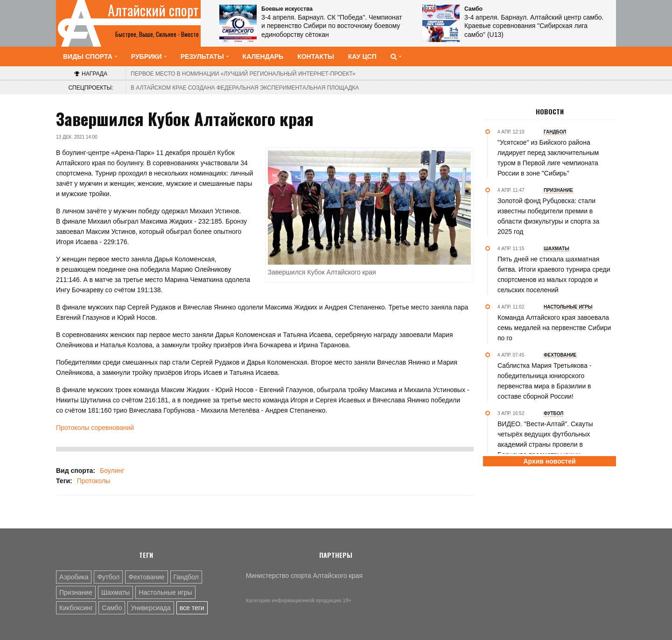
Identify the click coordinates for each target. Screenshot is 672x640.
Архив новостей (549, 461)
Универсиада (150, 608)
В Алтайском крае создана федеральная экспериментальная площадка (245, 88)
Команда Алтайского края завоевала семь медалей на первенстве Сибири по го (554, 328)
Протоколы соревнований (95, 428)
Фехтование (146, 577)
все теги (192, 608)
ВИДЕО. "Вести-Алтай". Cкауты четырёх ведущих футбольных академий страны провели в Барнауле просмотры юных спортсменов (545, 444)
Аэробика (74, 577)
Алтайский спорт (153, 10)
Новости (550, 112)
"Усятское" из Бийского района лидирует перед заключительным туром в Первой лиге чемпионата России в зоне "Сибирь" (548, 158)
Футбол (108, 577)
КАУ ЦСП (362, 56)
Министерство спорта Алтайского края (304, 576)
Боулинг (112, 471)
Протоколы (94, 481)
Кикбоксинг (76, 608)
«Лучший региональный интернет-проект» (243, 74)
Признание (76, 592)
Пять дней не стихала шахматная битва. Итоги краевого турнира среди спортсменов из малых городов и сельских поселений (554, 274)
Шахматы (115, 592)
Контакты (315, 56)
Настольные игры (165, 592)
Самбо (112, 608)
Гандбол (186, 577)
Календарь (263, 56)
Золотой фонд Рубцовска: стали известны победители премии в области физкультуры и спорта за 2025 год (548, 216)
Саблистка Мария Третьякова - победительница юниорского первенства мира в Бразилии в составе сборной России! (544, 381)
